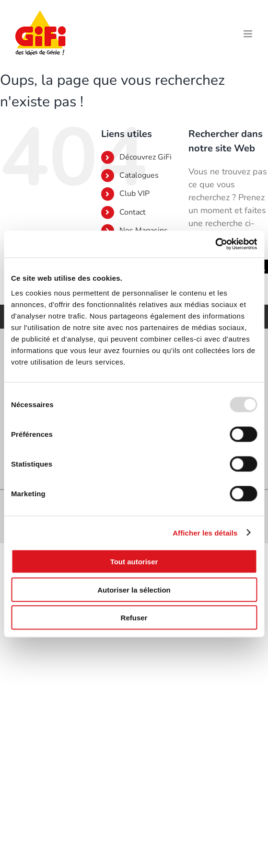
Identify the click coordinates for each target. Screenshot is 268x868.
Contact (133, 212)
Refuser (134, 618)
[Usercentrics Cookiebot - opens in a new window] (215, 244)
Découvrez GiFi (146, 157)
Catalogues (139, 175)
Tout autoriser (134, 562)
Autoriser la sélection (134, 589)
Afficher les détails (205, 532)
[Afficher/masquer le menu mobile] (249, 34)
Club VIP (134, 194)
